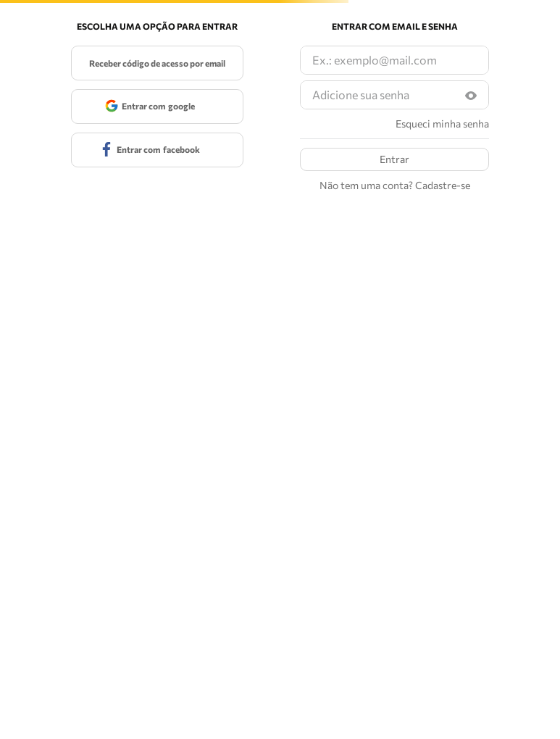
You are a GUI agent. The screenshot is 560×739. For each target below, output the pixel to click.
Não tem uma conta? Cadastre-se (395, 185)
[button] (471, 95)
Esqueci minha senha (442, 124)
